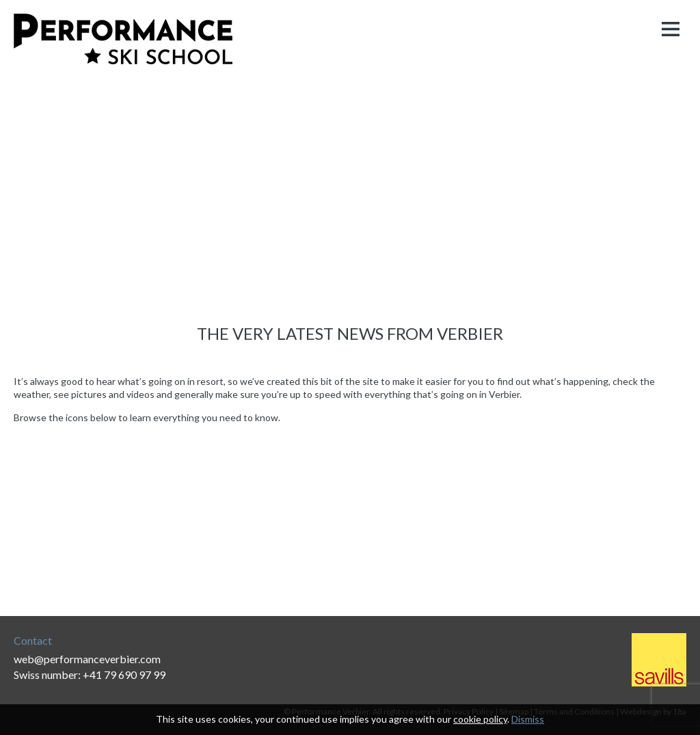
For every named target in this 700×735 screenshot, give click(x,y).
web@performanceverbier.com (87, 659)
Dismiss (528, 719)
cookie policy (480, 719)
